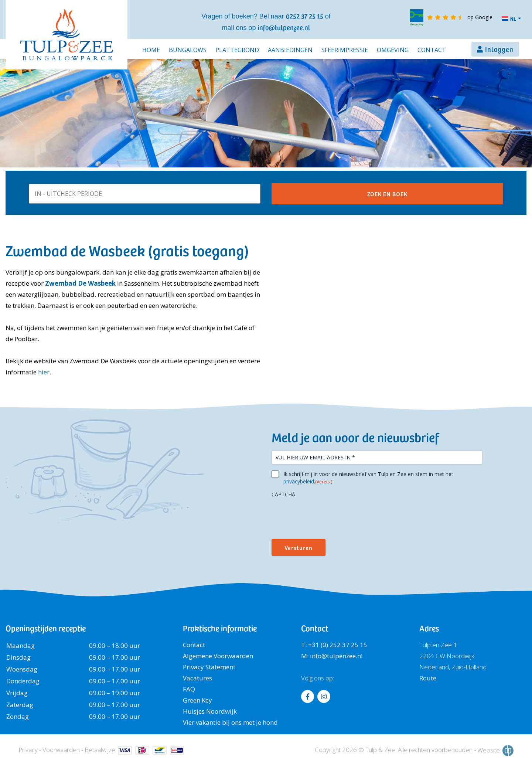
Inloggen (499, 49)
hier (44, 372)
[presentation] (328, 516)
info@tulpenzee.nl (284, 27)
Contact (432, 50)
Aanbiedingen (290, 50)
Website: (495, 751)
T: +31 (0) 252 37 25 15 (334, 645)
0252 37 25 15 (305, 16)
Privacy (28, 750)
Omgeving (393, 50)
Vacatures (197, 678)
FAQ (189, 689)
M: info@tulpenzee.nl (332, 656)
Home (151, 50)
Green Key (197, 700)
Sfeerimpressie (345, 50)
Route (428, 678)
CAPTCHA (283, 494)
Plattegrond (237, 50)
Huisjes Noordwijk (210, 711)
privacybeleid (299, 481)
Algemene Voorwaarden (218, 656)
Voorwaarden (61, 750)
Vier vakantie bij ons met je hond (230, 722)
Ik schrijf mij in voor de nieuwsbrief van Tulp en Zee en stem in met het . (368, 478)
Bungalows (188, 50)
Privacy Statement (209, 667)
